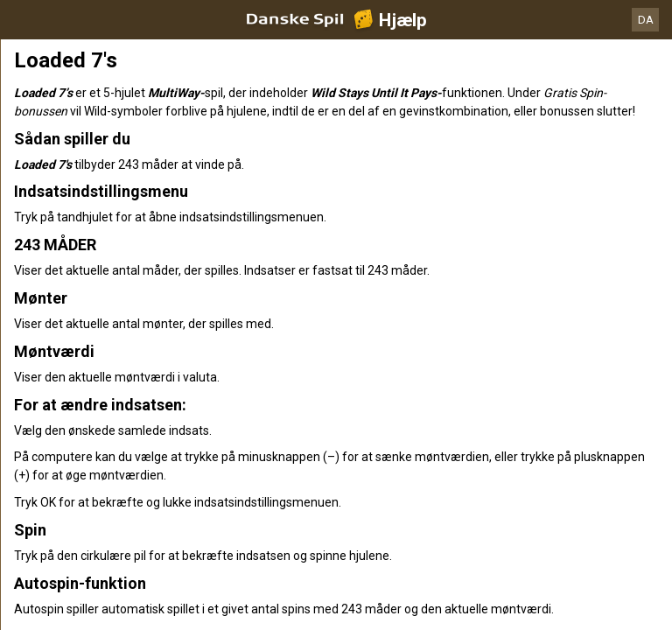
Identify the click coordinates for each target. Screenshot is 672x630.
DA (646, 20)
